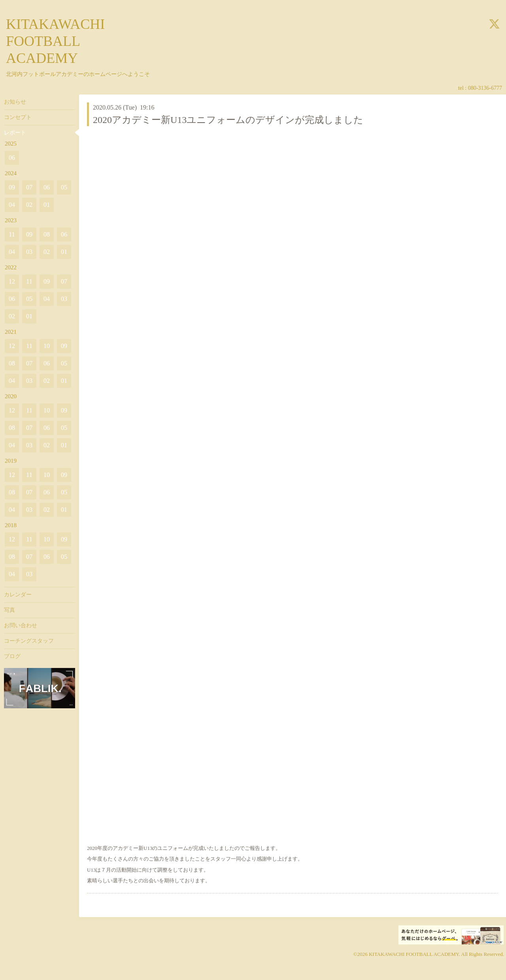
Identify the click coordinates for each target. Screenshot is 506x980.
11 (12, 234)
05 (64, 187)
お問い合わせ (21, 625)
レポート (15, 133)
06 (12, 158)
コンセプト (18, 117)
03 (29, 252)
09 (12, 187)
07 (29, 187)
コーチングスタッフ (29, 641)
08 (47, 234)
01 (47, 205)
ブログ (12, 656)
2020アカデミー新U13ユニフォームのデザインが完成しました (228, 120)
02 (29, 205)
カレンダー (18, 595)
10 (47, 346)
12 (12, 281)
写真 (9, 610)
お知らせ (15, 102)
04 (12, 205)
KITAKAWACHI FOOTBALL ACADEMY (55, 41)
